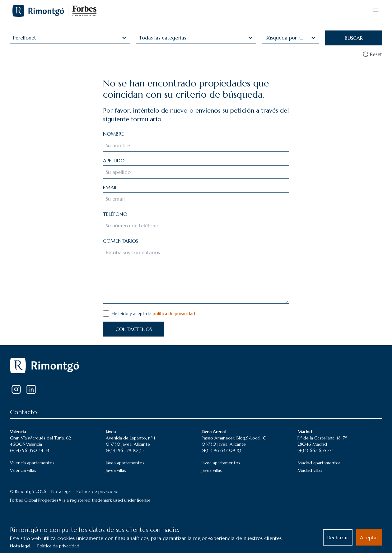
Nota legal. (21, 546)
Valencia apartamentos (32, 463)
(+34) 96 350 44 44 (30, 450)
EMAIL (110, 187)
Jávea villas (116, 470)
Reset (372, 54)
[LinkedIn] (31, 389)
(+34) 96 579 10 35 (125, 450)
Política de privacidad (98, 491)
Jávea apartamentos (125, 463)
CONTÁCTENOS (134, 329)
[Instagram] (16, 389)
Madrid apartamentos (319, 463)
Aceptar (369, 537)
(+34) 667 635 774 (316, 450)
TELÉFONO (115, 214)
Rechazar (338, 537)
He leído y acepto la (153, 314)
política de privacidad (174, 314)
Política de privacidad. (59, 546)
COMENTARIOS (121, 241)
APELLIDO (114, 160)
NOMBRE (113, 134)
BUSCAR (354, 38)
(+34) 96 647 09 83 (222, 450)
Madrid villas (310, 470)
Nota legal (61, 491)
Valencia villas (23, 470)
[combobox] (14, 38)
